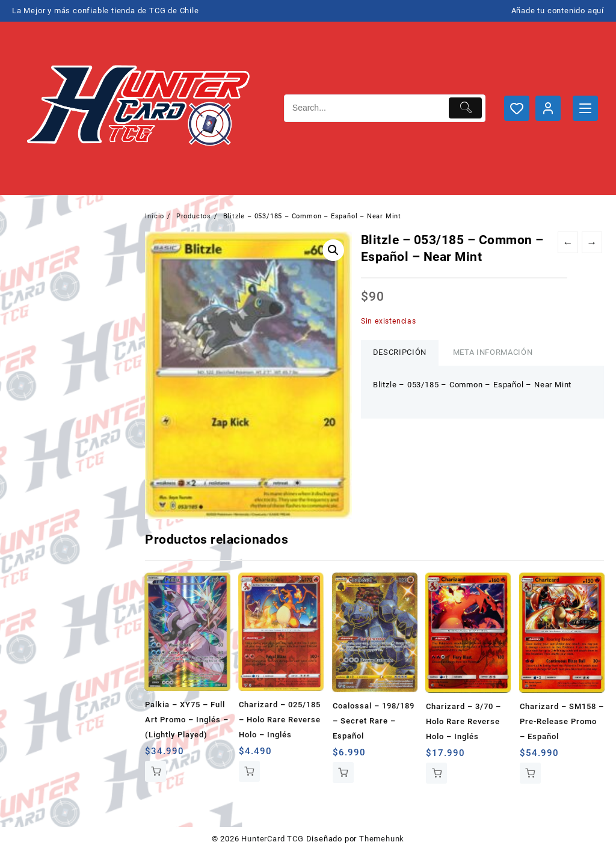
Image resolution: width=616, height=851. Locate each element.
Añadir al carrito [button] (156, 771)
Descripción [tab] (400, 352)
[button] (333, 250)
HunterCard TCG (272, 839)
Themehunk (382, 839)
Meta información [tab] (493, 352)
